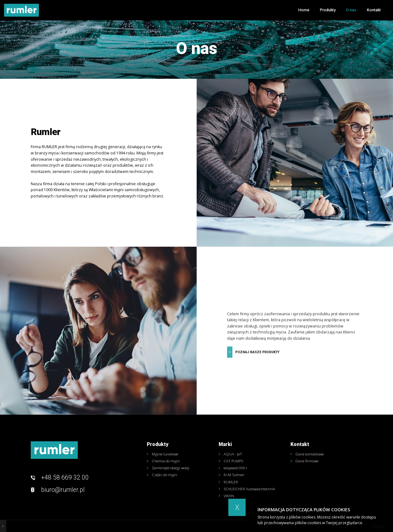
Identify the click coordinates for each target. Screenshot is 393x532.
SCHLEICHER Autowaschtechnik (249, 489)
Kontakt (374, 10)
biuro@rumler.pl (63, 490)
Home (304, 10)
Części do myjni (165, 475)
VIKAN (229, 496)
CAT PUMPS (233, 461)
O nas (351, 10)
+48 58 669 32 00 (65, 478)
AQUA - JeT (233, 454)
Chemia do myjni (166, 461)
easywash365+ (236, 468)
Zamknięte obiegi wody (170, 468)
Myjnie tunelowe (165, 454)
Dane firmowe (307, 461)
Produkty (328, 10)
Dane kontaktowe (310, 454)
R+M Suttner (234, 475)
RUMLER (231, 482)
